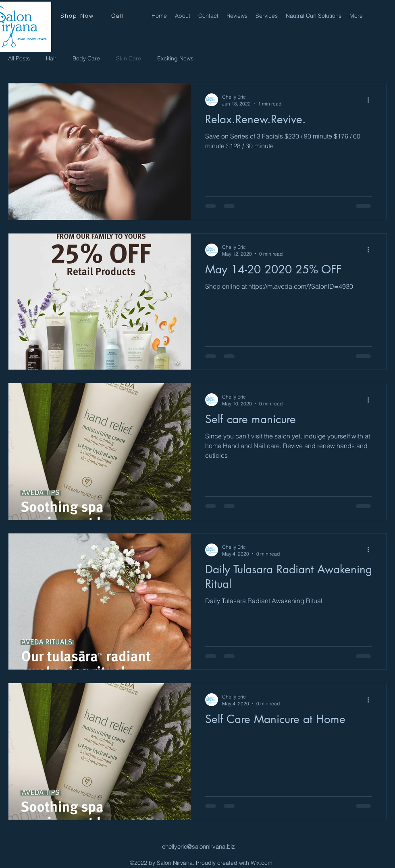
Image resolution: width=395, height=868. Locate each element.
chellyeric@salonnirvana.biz (199, 846)
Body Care (86, 58)
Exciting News (175, 58)
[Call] (118, 16)
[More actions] (371, 100)
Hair (51, 58)
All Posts (19, 58)
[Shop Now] (77, 16)
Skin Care (129, 58)
